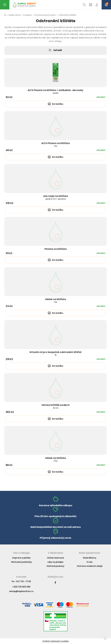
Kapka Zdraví (15, 15)
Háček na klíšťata (55, 300)
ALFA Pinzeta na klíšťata (55, 144)
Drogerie (27, 15)
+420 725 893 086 (21, 587)
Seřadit (55, 50)
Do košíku (55, 104)
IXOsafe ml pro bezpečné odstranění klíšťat (55, 353)
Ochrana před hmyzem (45, 15)
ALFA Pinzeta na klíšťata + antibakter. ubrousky (55, 91)
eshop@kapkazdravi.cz (21, 591)
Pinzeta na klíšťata (56, 249)
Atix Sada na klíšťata (56, 197)
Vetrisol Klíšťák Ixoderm (55, 406)
